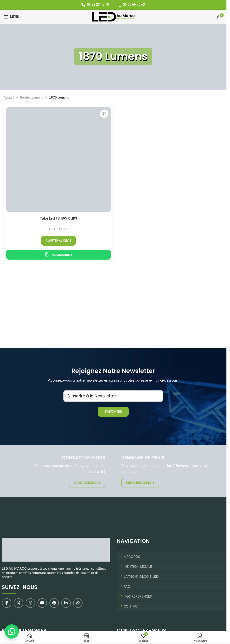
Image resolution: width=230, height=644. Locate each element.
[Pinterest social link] (54, 603)
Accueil (9, 97)
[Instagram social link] (30, 603)
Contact (131, 606)
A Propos (132, 556)
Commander (62, 255)
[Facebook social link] (7, 603)
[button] (59, 241)
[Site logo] (113, 16)
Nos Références (138, 596)
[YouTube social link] (42, 603)
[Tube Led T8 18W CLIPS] (59, 160)
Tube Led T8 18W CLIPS (58, 218)
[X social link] (19, 603)
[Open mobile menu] (11, 17)
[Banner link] (171, 471)
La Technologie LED (141, 576)
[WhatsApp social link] (78, 603)
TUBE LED (56, 229)
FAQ (127, 586)
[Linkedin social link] (66, 603)
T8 (66, 229)
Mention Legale (138, 566)
